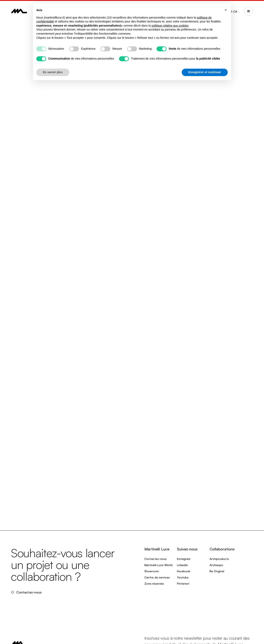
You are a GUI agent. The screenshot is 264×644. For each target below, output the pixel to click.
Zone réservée (154, 583)
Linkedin (182, 565)
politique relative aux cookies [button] (170, 26)
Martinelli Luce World (158, 565)
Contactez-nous (27, 592)
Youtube (183, 577)
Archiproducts (219, 559)
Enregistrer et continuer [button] (205, 72)
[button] (226, 10)
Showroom (152, 571)
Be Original (217, 571)
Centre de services (157, 577)
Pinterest (183, 583)
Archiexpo (216, 565)
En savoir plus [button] (53, 72)
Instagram (184, 559)
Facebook (184, 571)
